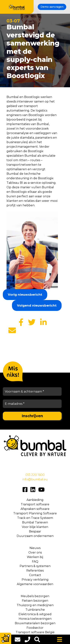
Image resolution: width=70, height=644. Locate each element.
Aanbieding (35, 500)
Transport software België (35, 632)
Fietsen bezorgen (35, 601)
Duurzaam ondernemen (35, 536)
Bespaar (35, 531)
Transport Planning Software (35, 513)
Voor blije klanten (35, 527)
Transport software (35, 504)
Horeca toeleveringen (35, 619)
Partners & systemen (35, 566)
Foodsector (35, 628)
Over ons (35, 552)
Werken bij (35, 557)
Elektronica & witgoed (35, 614)
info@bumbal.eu (35, 479)
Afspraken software (35, 509)
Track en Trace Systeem (35, 518)
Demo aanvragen (52, 7)
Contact (35, 575)
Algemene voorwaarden (35, 584)
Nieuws (35, 548)
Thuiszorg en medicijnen (35, 605)
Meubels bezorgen (35, 596)
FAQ (35, 562)
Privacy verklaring (35, 580)
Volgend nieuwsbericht (37, 305)
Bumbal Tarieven (35, 522)
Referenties (35, 571)
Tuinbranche (35, 610)
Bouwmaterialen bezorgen (35, 623)
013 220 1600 (35, 475)
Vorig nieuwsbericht (25, 295)
